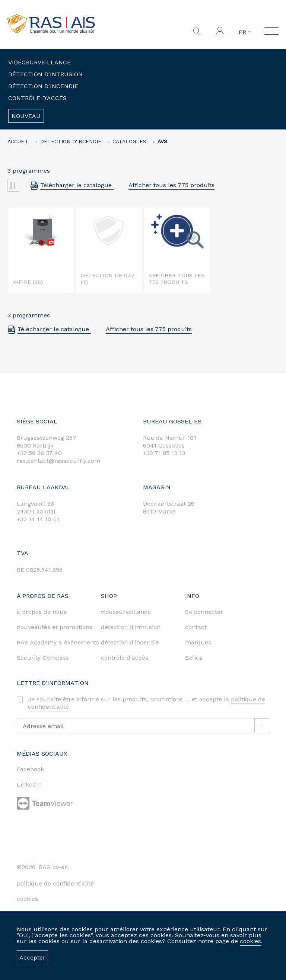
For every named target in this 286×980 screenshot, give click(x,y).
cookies (250, 941)
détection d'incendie (130, 642)
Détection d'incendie (43, 86)
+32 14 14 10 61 (38, 519)
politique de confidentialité (55, 883)
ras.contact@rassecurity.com (58, 461)
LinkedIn (29, 784)
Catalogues (129, 141)
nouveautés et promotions (55, 627)
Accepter (32, 957)
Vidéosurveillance (39, 62)
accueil (18, 141)
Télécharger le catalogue (77, 185)
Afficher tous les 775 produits (171, 185)
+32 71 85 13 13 (164, 453)
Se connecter (204, 612)
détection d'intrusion (131, 627)
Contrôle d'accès (37, 98)
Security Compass (43, 658)
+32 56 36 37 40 (39, 453)
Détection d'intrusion (45, 74)
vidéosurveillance (126, 612)
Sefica (194, 658)
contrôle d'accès (125, 658)
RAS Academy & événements (58, 642)
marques (198, 642)
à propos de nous (42, 612)
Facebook (30, 769)
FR (245, 32)
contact (196, 627)
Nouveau (26, 116)
